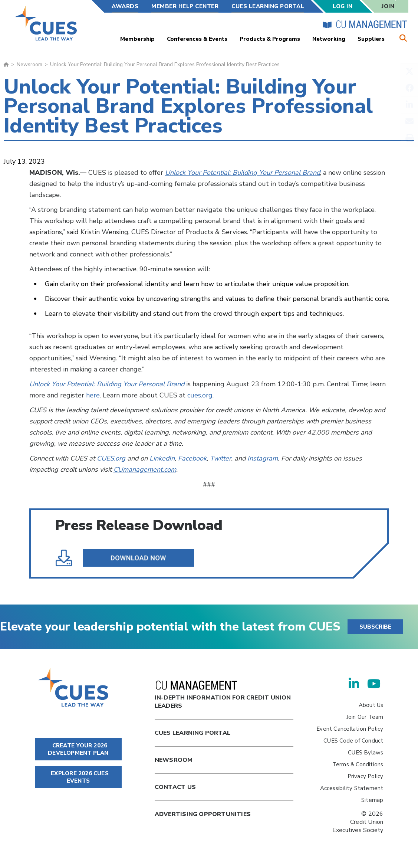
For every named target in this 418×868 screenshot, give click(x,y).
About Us (371, 705)
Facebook (192, 458)
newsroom (174, 760)
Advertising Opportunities (203, 814)
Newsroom (29, 64)
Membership (137, 39)
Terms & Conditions (358, 764)
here (93, 395)
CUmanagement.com (145, 469)
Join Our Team (365, 717)
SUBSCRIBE (375, 627)
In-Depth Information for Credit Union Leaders (223, 695)
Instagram (263, 458)
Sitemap (372, 800)
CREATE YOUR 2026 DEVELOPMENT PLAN (78, 749)
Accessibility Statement (352, 788)
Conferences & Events (197, 39)
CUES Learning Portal (268, 6)
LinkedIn (162, 458)
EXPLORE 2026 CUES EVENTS (78, 777)
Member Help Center (185, 6)
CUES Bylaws (366, 753)
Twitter (220, 458)
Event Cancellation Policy (350, 729)
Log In (343, 6)
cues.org (200, 395)
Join (388, 6)
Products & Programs (270, 39)
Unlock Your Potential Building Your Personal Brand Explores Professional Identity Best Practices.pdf (130, 558)
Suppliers (371, 39)
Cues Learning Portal (192, 733)
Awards (125, 6)
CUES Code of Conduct (353, 741)
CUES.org (111, 458)
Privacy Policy (366, 776)
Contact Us (175, 787)
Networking (329, 39)
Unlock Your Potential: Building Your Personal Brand (243, 173)
